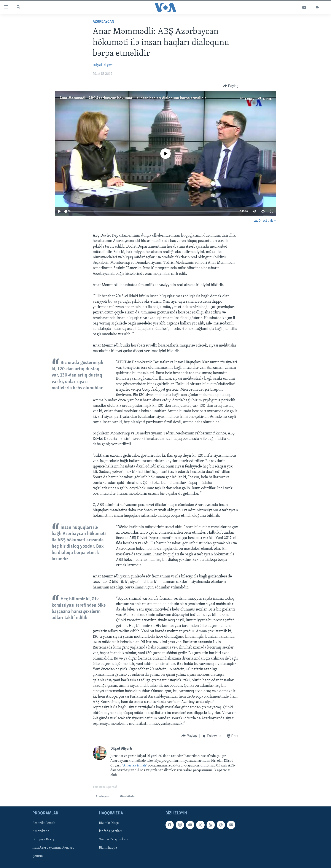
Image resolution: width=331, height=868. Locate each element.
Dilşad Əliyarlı (103, 65)
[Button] (231, 86)
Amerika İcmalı (44, 823)
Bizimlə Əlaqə (109, 823)
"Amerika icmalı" (135, 766)
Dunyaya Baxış (43, 840)
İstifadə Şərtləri (111, 831)
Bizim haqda (108, 848)
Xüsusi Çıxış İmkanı (114, 840)
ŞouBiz (37, 856)
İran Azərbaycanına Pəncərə (53, 848)
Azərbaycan (103, 22)
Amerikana (41, 831)
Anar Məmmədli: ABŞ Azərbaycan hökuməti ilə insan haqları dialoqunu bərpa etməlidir (133, 98)
